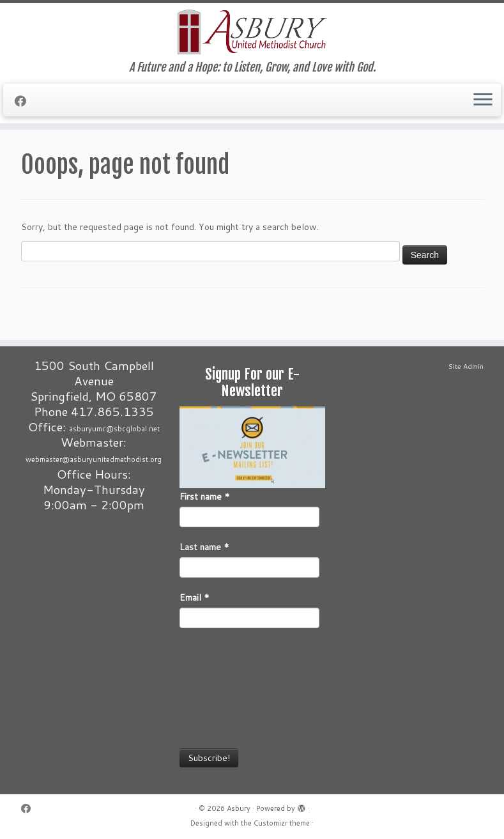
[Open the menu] (483, 100)
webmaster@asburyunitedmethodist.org (94, 459)
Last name (204, 547)
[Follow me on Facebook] (25, 101)
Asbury (239, 808)
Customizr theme (282, 823)
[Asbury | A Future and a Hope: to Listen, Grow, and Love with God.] (252, 32)
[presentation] (232, 687)
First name (205, 496)
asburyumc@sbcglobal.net (114, 429)
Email (195, 597)
